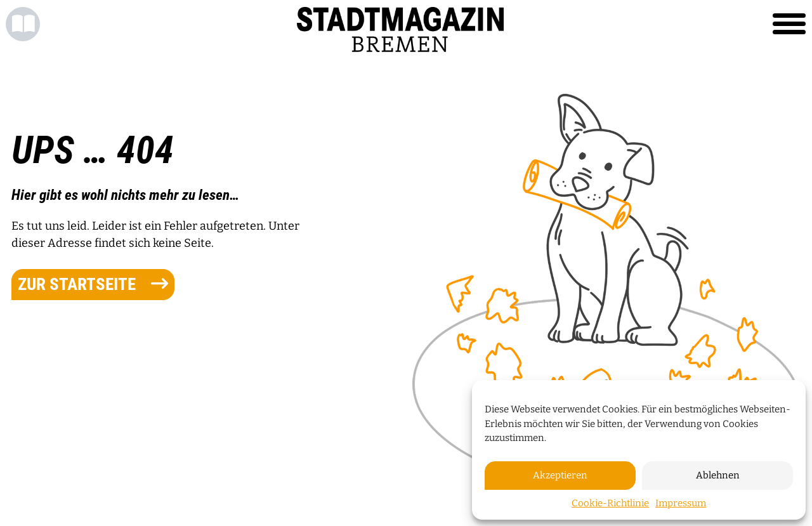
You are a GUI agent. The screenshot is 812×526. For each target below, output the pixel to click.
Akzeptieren (560, 475)
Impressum (681, 503)
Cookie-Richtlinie (610, 503)
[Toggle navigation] (789, 24)
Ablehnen (718, 475)
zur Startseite (93, 284)
